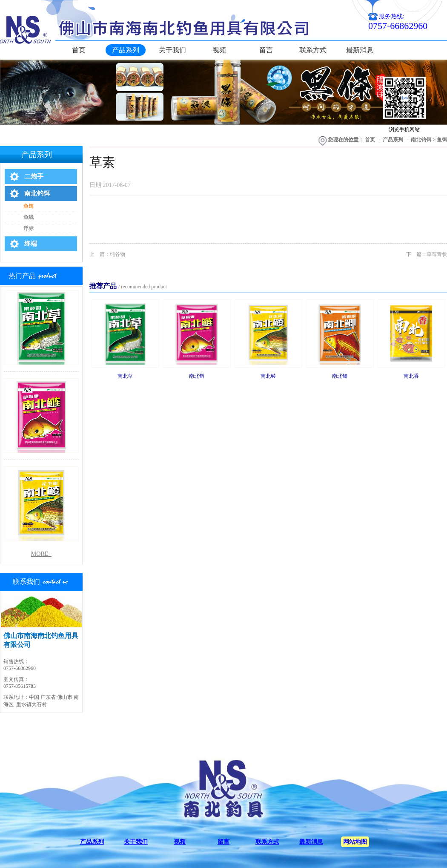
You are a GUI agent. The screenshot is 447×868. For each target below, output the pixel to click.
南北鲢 (197, 376)
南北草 (125, 376)
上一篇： (107, 254)
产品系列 (393, 140)
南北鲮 (268, 376)
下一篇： (427, 254)
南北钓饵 (421, 140)
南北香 (411, 376)
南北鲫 (340, 376)
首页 (79, 50)
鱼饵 (442, 140)
